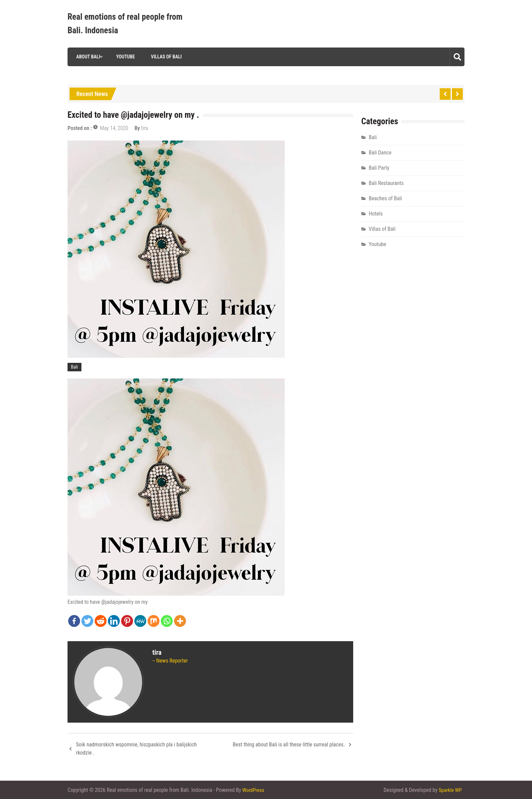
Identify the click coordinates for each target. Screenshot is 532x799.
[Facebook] (74, 621)
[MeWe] (140, 621)
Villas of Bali (164, 57)
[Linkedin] (114, 621)
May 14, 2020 (114, 128)
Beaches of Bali (385, 198)
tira (145, 128)
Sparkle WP (450, 790)
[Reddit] (101, 621)
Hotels (376, 214)
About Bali (86, 57)
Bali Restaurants (386, 183)
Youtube (123, 57)
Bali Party (379, 168)
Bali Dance (380, 153)
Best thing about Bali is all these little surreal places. (289, 745)
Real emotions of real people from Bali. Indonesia (125, 24)
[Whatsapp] (167, 621)
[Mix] (154, 621)
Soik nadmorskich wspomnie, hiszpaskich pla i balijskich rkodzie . (136, 749)
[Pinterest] (127, 621)
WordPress (254, 790)
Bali (74, 367)
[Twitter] (87, 621)
